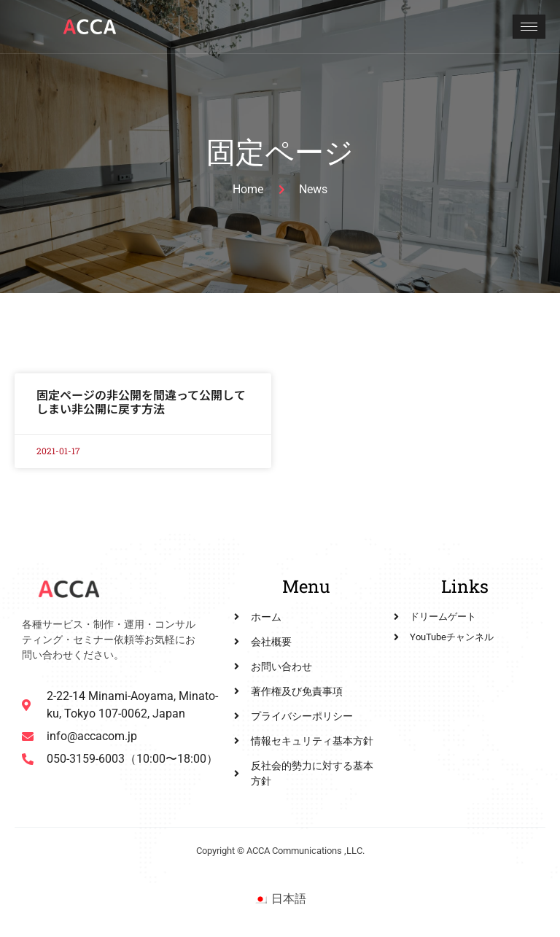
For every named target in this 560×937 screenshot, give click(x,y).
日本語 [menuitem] (289, 899)
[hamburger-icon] (529, 27)
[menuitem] (280, 899)
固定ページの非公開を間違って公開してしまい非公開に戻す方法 (141, 401)
